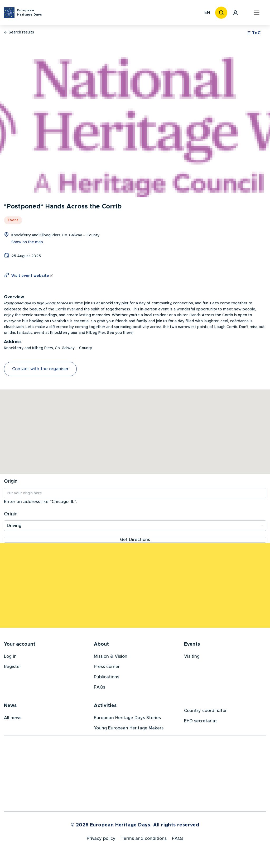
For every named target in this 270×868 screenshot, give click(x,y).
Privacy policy (101, 841)
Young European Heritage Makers (129, 729)
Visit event (32, 276)
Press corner (107, 668)
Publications (107, 678)
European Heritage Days (30, 12)
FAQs (100, 688)
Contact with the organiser (40, 369)
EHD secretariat (201, 722)
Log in (10, 657)
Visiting (192, 657)
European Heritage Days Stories (127, 719)
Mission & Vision (111, 657)
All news (13, 719)
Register (13, 668)
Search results (19, 32)
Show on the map (27, 242)
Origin (11, 481)
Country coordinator (205, 712)
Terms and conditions (144, 841)
